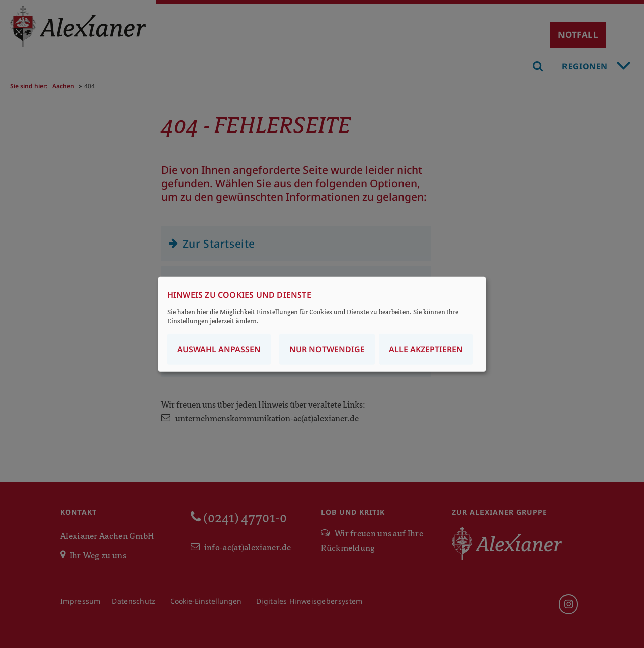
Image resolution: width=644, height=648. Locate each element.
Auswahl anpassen (219, 349)
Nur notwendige (327, 349)
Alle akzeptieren (426, 349)
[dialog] (322, 324)
